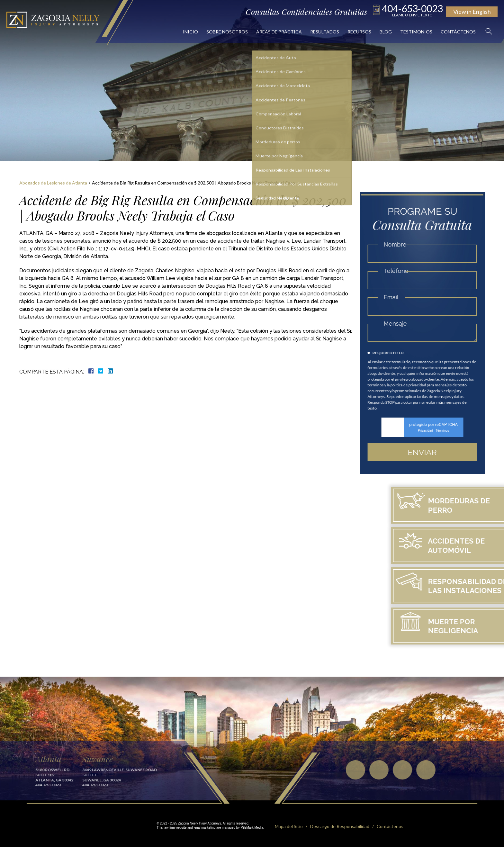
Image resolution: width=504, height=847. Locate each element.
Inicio (190, 32)
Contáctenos (458, 32)
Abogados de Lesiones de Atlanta (53, 183)
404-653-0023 (412, 10)
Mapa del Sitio (289, 826)
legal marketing (205, 828)
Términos (446, 431)
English (472, 12)
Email (394, 297)
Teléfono (399, 271)
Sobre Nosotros (227, 32)
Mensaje (399, 324)
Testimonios (416, 32)
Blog (386, 32)
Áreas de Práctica (279, 32)
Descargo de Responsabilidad (340, 826)
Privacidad (429, 431)
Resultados (325, 32)
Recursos (359, 32)
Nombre (398, 244)
